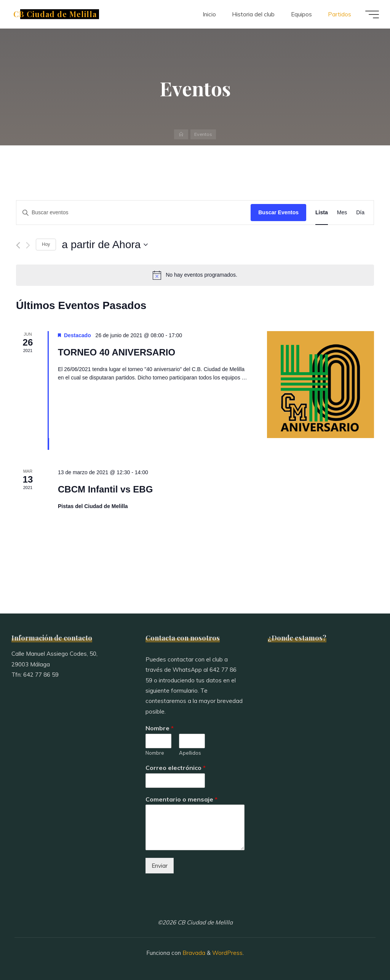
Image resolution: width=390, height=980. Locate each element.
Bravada (193, 953)
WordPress (227, 953)
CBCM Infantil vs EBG (105, 489)
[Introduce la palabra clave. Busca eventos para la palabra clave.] (133, 213)
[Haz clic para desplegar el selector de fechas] (105, 245)
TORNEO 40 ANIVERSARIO (117, 352)
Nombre (160, 728)
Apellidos (190, 753)
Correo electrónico (176, 768)
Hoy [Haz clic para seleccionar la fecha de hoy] (46, 244)
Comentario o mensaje (181, 799)
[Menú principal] (372, 14)
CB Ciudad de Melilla (55, 14)
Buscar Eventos (278, 212)
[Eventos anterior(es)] (18, 245)
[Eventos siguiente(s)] (28, 245)
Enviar (160, 866)
